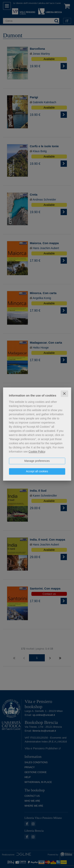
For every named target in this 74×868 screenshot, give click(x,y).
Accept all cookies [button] (37, 471)
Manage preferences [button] (37, 461)
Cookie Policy (37, 452)
